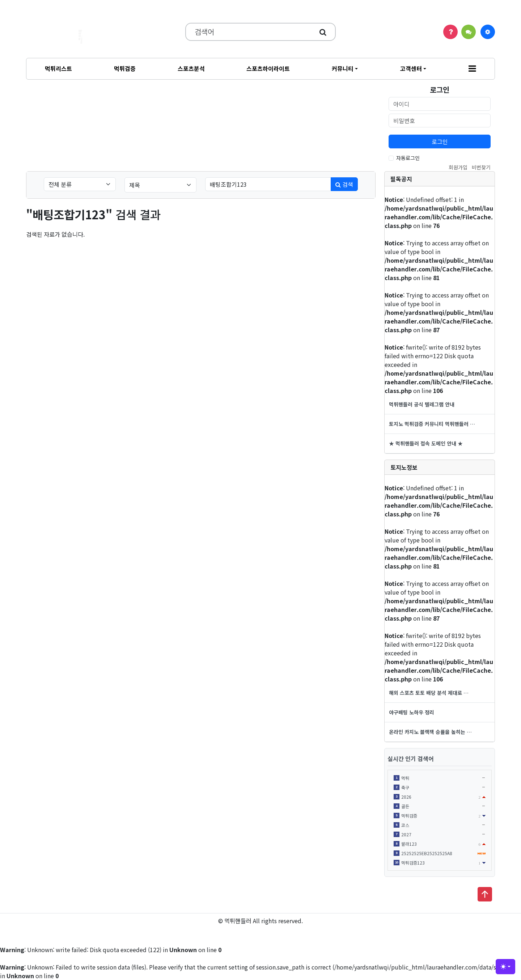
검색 (344, 184)
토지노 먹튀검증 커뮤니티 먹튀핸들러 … (432, 424)
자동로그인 (408, 158)
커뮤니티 (343, 68)
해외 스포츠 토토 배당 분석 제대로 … (429, 693)
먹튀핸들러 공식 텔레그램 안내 (422, 404)
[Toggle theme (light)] (505, 967)
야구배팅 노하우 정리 (412, 712)
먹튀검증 (125, 68)
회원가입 (458, 167)
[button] (472, 69)
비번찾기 (481, 167)
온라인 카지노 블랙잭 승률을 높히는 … (430, 732)
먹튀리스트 (58, 68)
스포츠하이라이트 (268, 68)
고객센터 (411, 68)
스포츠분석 (191, 68)
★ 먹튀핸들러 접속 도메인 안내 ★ (426, 443)
